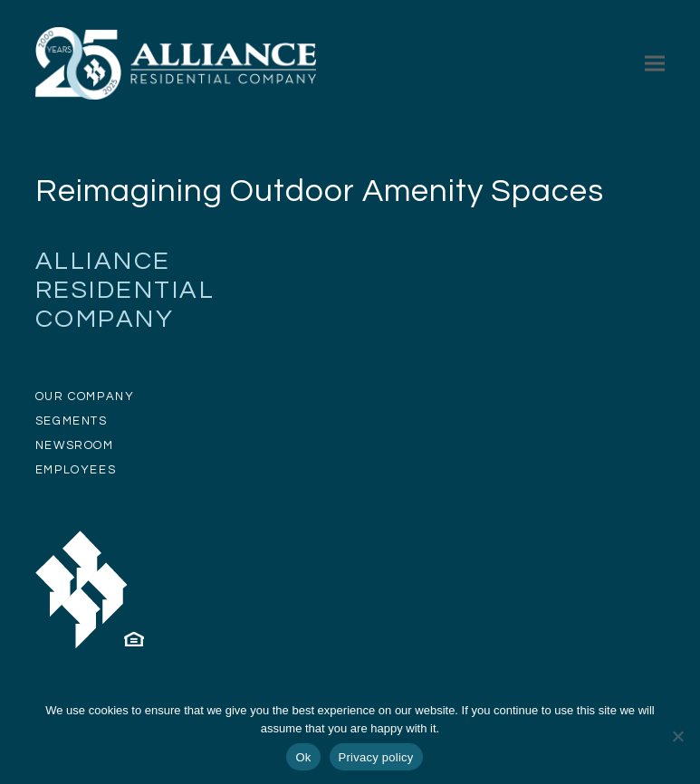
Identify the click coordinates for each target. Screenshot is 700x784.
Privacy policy (376, 757)
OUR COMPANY (85, 397)
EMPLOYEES (76, 470)
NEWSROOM (75, 445)
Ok (303, 757)
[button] (655, 63)
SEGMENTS (72, 421)
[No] (677, 736)
